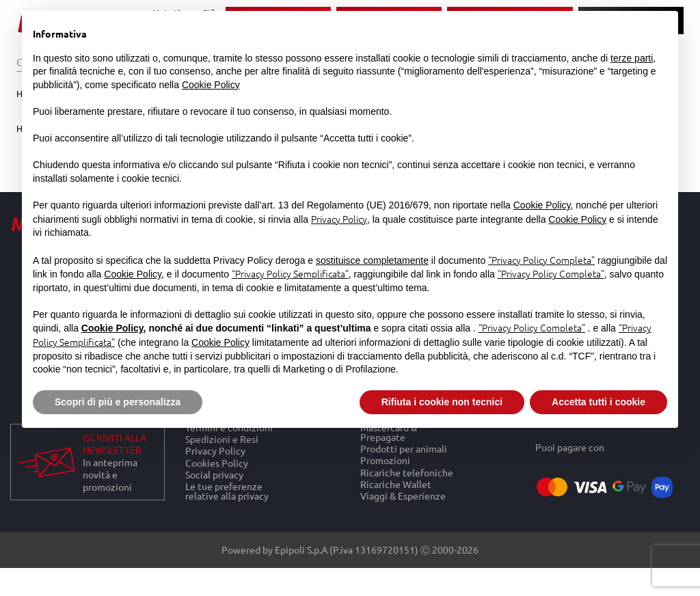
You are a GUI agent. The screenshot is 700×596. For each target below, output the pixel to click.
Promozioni (385, 460)
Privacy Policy (215, 451)
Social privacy (214, 474)
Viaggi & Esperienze (403, 496)
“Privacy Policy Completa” (541, 260)
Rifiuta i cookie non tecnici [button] (442, 402)
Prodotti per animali (404, 449)
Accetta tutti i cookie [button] (598, 402)
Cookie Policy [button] (211, 85)
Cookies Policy (217, 462)
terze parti (632, 58)
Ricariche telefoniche (407, 472)
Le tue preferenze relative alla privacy (227, 491)
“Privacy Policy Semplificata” (290, 273)
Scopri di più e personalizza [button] (118, 402)
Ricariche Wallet (396, 484)
